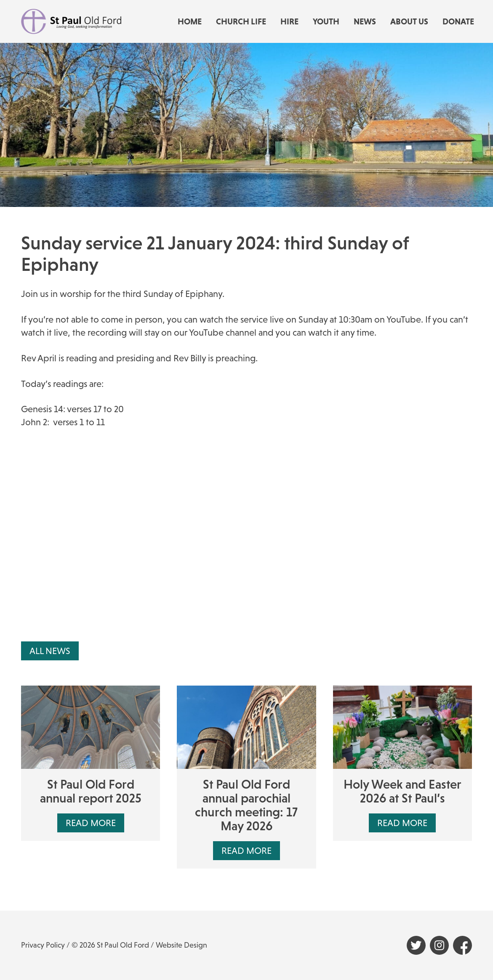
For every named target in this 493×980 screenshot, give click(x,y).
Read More (91, 823)
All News (50, 651)
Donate (458, 21)
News (365, 21)
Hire (289, 21)
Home (190, 21)
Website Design (181, 945)
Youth (326, 21)
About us (409, 21)
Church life (241, 21)
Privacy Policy (43, 945)
